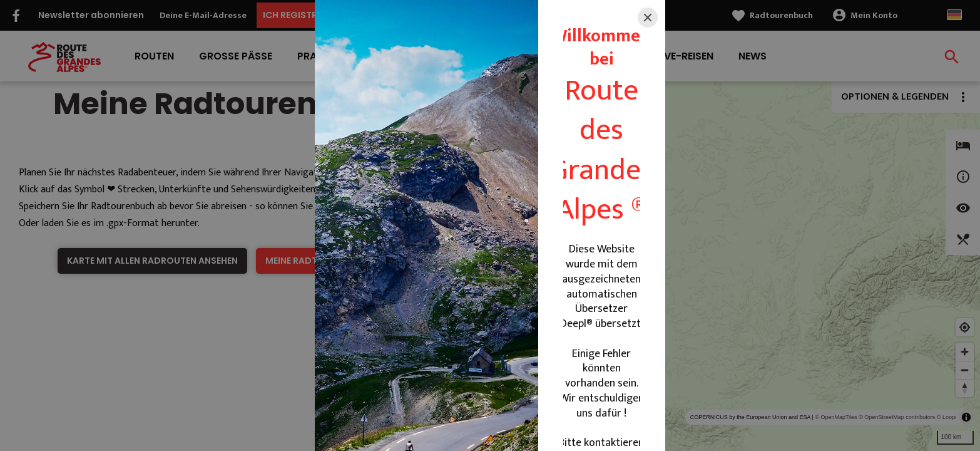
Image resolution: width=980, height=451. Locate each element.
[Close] (648, 18)
